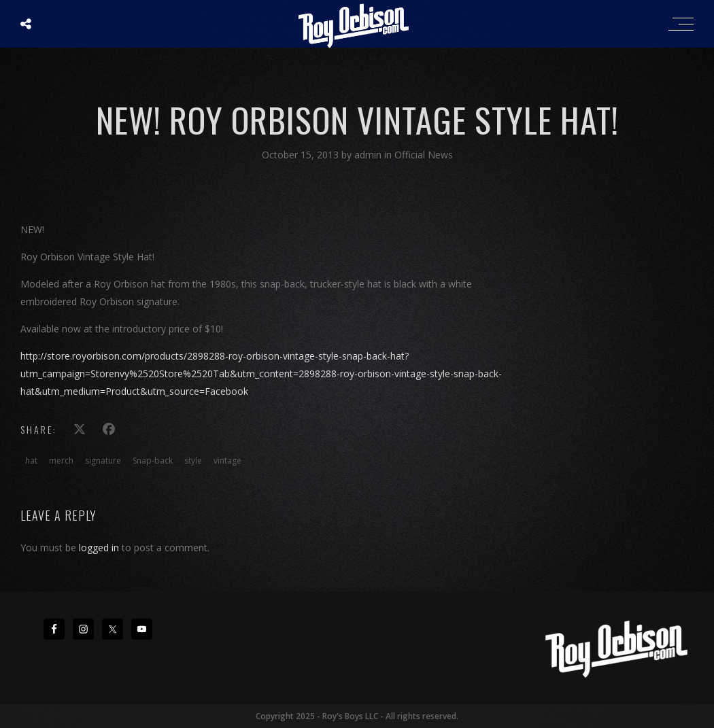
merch (61, 461)
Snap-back (153, 461)
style (193, 461)
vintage (227, 461)
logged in (99, 548)
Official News (424, 155)
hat (31, 461)
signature (103, 461)
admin (369, 155)
